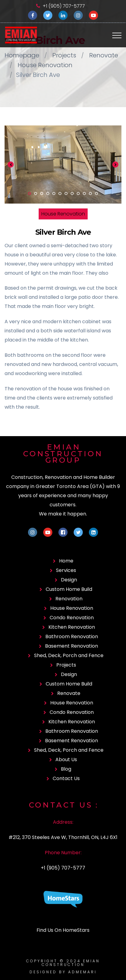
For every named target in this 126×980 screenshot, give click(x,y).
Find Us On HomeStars (63, 930)
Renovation (69, 599)
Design (69, 580)
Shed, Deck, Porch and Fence (69, 655)
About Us (66, 759)
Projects (64, 55)
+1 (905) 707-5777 (64, 6)
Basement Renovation (72, 646)
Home (66, 561)
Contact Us (66, 778)
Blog (66, 769)
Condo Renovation (72, 618)
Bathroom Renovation (72, 636)
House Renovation (45, 65)
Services (66, 570)
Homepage (22, 55)
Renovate (104, 55)
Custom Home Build (69, 589)
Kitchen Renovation (72, 627)
